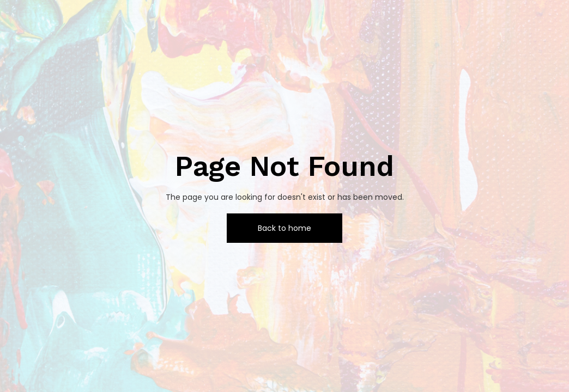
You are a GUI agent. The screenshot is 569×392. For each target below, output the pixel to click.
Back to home (284, 228)
